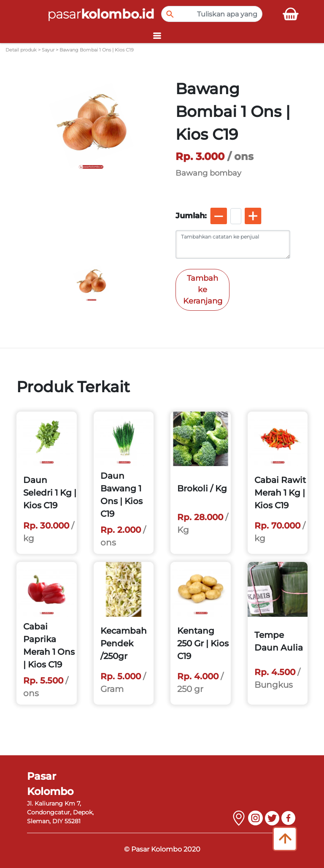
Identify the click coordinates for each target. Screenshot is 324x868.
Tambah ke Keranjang (203, 290)
